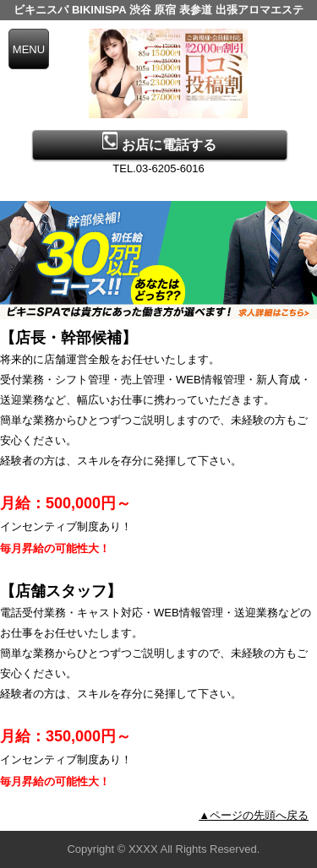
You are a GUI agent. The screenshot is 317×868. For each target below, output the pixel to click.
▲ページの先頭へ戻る (254, 815)
